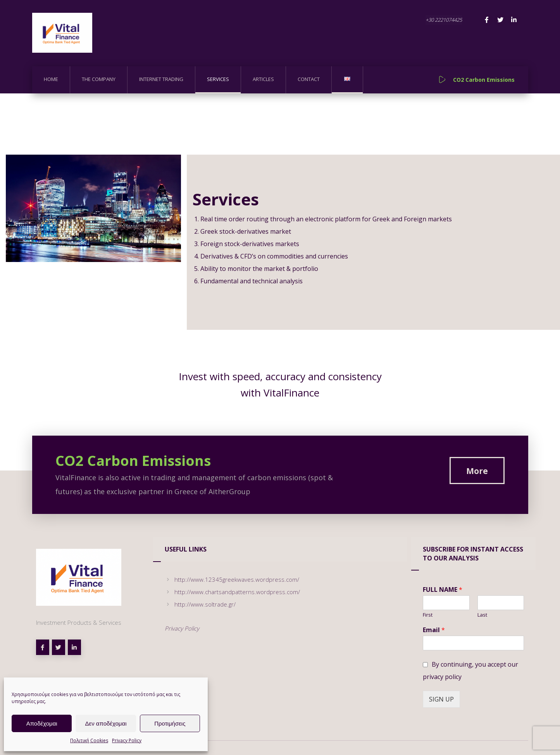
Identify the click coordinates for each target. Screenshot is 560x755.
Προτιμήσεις (170, 723)
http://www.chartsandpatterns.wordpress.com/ (232, 592)
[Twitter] (500, 20)
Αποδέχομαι (42, 723)
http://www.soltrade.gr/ (200, 605)
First (428, 615)
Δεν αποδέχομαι (106, 723)
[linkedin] (74, 648)
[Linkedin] (514, 20)
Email (434, 630)
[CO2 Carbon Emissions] (477, 471)
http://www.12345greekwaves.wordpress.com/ (232, 580)
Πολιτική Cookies (89, 740)
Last (482, 615)
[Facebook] (487, 20)
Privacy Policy (127, 740)
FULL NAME (443, 590)
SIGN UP (441, 700)
